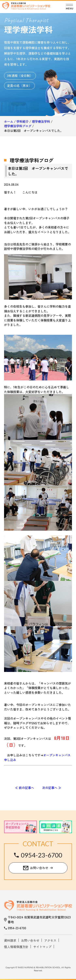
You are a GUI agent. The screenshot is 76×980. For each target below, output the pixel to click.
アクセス (50, 940)
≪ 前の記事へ (25, 788)
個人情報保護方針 (16, 947)
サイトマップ (42, 947)
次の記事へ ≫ (52, 788)
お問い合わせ (30, 940)
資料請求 (10, 940)
